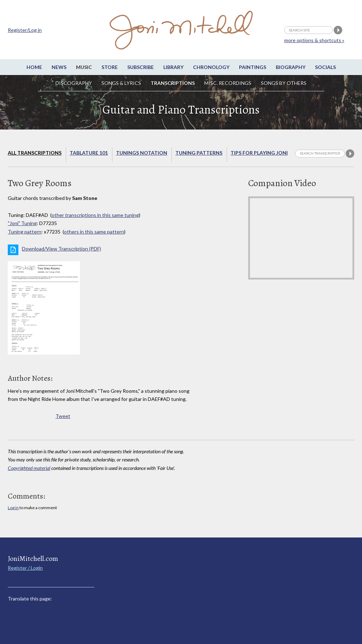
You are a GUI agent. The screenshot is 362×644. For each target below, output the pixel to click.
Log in (13, 508)
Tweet (63, 416)
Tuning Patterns (199, 153)
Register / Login (25, 568)
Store (110, 67)
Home (34, 67)
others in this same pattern (94, 232)
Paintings (253, 67)
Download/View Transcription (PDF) (62, 249)
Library (173, 67)
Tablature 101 (89, 153)
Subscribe (141, 67)
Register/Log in (25, 30)
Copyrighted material (29, 468)
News (59, 67)
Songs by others (284, 83)
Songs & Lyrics (121, 83)
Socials (325, 67)
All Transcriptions (35, 153)
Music (84, 67)
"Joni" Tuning (22, 223)
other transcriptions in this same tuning (95, 215)
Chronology (211, 67)
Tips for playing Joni (259, 153)
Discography (74, 83)
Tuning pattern (25, 232)
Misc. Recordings (228, 83)
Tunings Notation (142, 153)
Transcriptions (173, 83)
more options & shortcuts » (314, 40)
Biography (291, 67)
